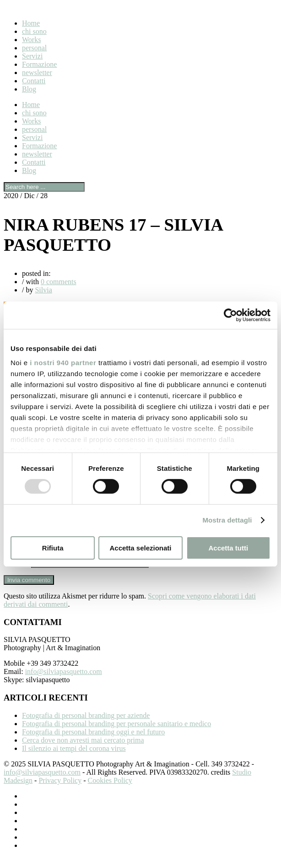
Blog (29, 89)
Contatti (34, 81)
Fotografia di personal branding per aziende (86, 726)
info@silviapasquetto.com (64, 682)
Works (31, 40)
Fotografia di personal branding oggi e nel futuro (93, 743)
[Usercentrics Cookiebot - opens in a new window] (230, 315)
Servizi (32, 56)
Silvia (43, 290)
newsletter (37, 73)
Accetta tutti (228, 548)
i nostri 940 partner (63, 363)
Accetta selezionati (140, 548)
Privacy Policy (60, 791)
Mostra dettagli (227, 520)
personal (34, 48)
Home (31, 23)
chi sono (34, 31)
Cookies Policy (110, 791)
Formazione (39, 64)
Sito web (16, 574)
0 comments (59, 282)
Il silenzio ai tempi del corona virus (74, 759)
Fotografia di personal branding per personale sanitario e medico (116, 735)
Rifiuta (53, 548)
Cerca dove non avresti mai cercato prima (83, 751)
